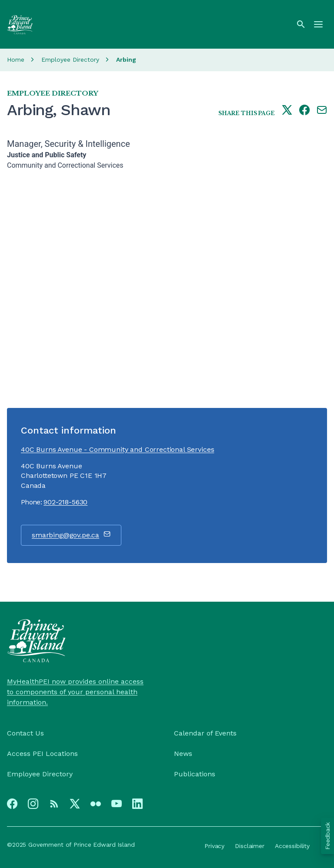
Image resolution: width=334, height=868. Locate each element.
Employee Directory (70, 60)
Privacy (214, 846)
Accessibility (292, 846)
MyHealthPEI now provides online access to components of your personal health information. (75, 692)
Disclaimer (250, 846)
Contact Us (25, 733)
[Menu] (318, 24)
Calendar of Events (205, 733)
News (183, 754)
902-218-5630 (65, 502)
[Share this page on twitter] (287, 111)
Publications (195, 774)
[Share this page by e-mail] (322, 111)
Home (16, 60)
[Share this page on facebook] (304, 111)
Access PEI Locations (42, 754)
